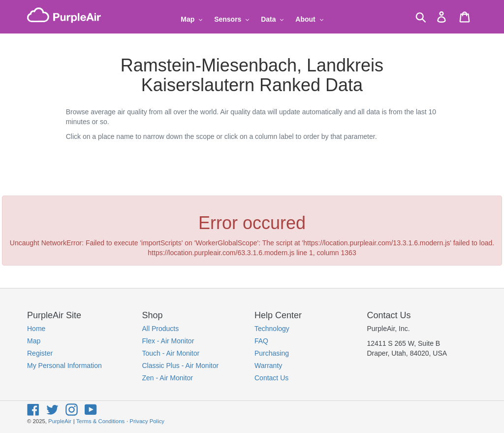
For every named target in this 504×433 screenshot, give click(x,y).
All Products (161, 329)
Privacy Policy (147, 421)
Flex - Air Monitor (168, 341)
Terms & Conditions (100, 421)
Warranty (268, 366)
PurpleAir (60, 421)
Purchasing (272, 353)
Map (34, 341)
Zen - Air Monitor (168, 378)
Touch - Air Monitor (171, 353)
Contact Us (271, 378)
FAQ (261, 341)
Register (40, 353)
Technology (272, 329)
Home (36, 329)
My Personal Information (64, 366)
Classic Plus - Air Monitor (181, 366)
